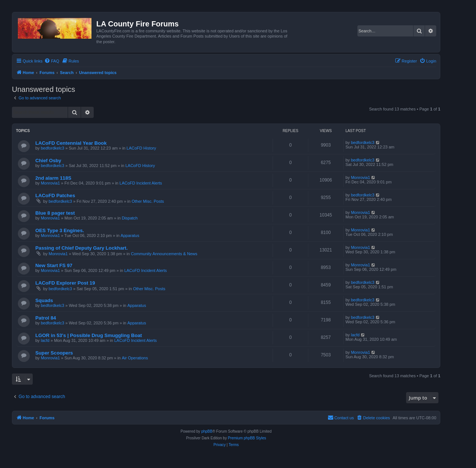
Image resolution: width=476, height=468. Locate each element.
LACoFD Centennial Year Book (71, 143)
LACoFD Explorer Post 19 (65, 283)
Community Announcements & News (164, 254)
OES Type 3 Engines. (60, 230)
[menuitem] (52, 61)
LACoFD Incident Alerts (141, 183)
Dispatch (130, 218)
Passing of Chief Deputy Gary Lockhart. (81, 248)
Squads (44, 300)
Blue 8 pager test (55, 213)
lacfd (45, 340)
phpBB (207, 431)
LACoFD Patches (55, 195)
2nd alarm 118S (53, 178)
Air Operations (135, 358)
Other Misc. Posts (148, 201)
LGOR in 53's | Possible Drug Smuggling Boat (89, 335)
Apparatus (130, 235)
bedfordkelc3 (53, 148)
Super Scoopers (54, 353)
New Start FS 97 (54, 265)
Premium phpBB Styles (247, 438)
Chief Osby (48, 161)
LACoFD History (141, 148)
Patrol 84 (46, 318)
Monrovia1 (50, 183)
